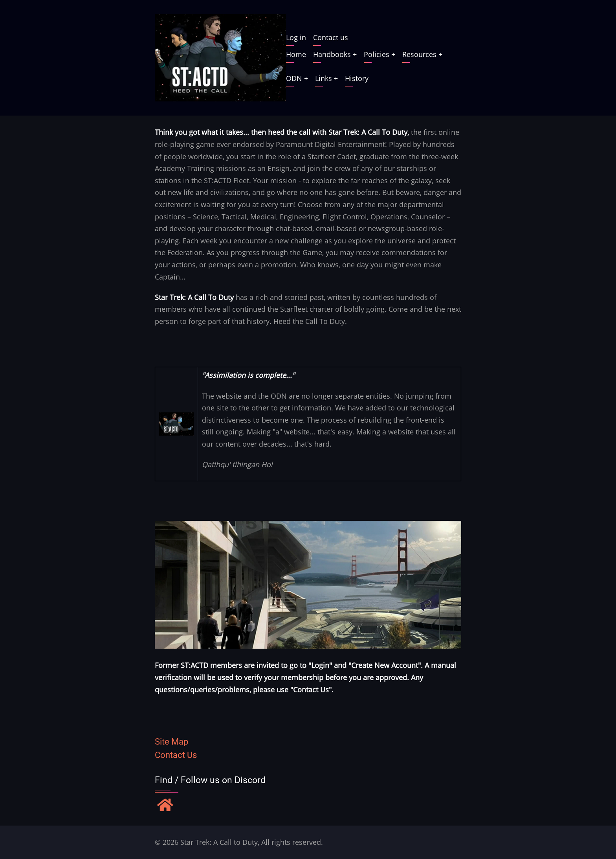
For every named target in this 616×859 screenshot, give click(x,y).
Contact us (331, 37)
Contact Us (176, 755)
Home (296, 54)
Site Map (171, 742)
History (357, 78)
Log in (296, 37)
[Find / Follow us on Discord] (165, 806)
